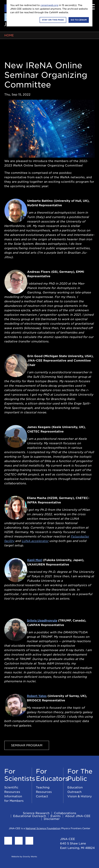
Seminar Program (27, 745)
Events (56, 816)
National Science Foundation (43, 828)
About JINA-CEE (78, 816)
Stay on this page (53, 20)
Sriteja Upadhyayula (42, 621)
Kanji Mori (35, 560)
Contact (42, 796)
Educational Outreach (30, 816)
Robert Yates (37, 696)
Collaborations (65, 813)
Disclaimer (52, 819)
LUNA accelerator (35, 541)
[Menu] (91, 7)
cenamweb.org (49, 5)
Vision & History (80, 796)
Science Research (36, 813)
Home (9, 35)
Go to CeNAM (79, 20)
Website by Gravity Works (21, 857)
